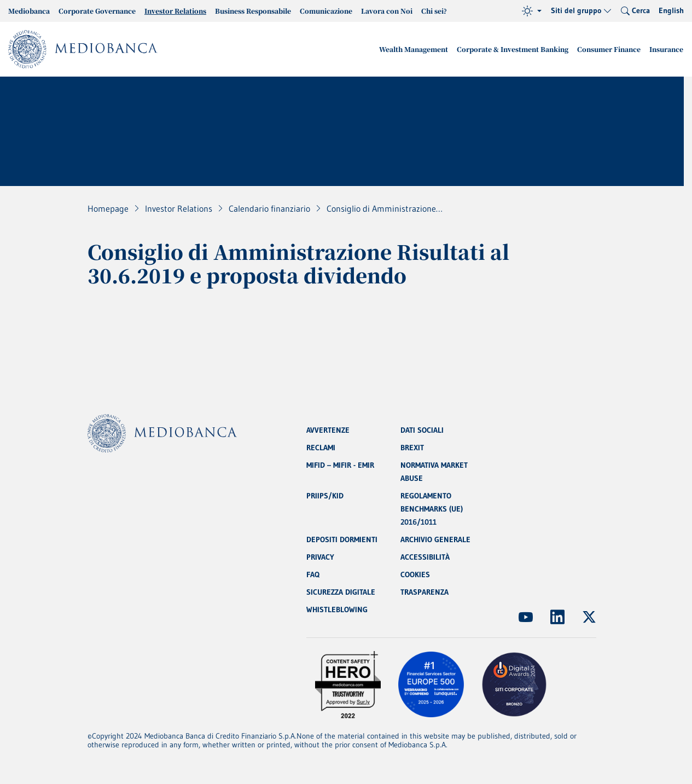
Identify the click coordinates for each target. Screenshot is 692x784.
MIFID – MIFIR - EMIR (340, 465)
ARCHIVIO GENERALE (435, 539)
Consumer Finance (609, 49)
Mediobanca (29, 11)
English (671, 10)
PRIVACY (320, 557)
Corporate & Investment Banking (513, 49)
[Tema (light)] (532, 11)
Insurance (666, 49)
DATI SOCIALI (422, 430)
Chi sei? (434, 11)
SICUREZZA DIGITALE (341, 592)
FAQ (313, 574)
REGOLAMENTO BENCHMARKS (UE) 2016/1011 (432, 509)
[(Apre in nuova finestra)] (526, 617)
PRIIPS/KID (325, 496)
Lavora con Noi (387, 11)
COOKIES (415, 574)
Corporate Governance (97, 11)
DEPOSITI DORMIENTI (342, 539)
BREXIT (412, 448)
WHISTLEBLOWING (337, 609)
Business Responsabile (253, 11)
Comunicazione (326, 11)
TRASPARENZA (424, 592)
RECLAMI (321, 448)
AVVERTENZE (328, 430)
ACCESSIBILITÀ (425, 557)
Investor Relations (175, 11)
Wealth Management (414, 49)
